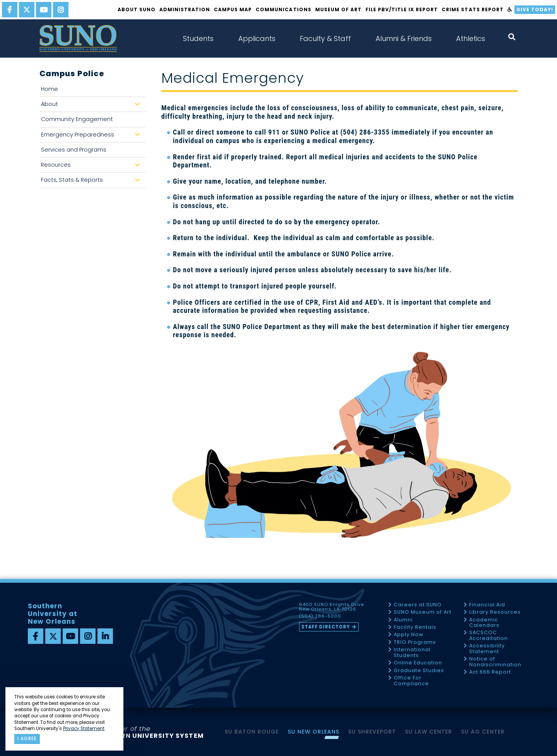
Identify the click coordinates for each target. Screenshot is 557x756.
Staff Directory (326, 627)
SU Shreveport (372, 732)
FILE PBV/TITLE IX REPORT (402, 9)
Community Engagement (77, 119)
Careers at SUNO (418, 605)
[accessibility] (510, 10)
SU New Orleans (314, 732)
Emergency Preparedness (92, 137)
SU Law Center (429, 732)
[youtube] (44, 10)
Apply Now (408, 635)
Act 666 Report (490, 672)
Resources (92, 167)
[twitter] (27, 10)
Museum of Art (338, 9)
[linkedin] (105, 636)
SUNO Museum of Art (423, 612)
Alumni (403, 620)
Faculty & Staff (325, 38)
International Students (412, 653)
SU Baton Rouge (252, 732)
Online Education (418, 663)
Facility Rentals (415, 627)
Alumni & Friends (404, 38)
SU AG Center (483, 732)
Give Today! (535, 9)
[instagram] (61, 10)
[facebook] (10, 10)
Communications (283, 9)
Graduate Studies (419, 671)
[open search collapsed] (512, 37)
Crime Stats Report (472, 9)
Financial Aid (487, 605)
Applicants (257, 38)
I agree (27, 739)
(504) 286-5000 (320, 616)
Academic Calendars (484, 623)
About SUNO (137, 9)
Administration (185, 9)
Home (50, 89)
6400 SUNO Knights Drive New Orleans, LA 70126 (331, 607)
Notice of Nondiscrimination (495, 662)
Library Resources (495, 612)
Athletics (471, 38)
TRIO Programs (415, 643)
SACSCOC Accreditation (489, 636)
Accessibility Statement (487, 649)
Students (198, 38)
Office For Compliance (411, 681)
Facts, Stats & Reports (92, 182)
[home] (78, 38)
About (92, 106)
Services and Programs (74, 150)
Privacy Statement (84, 729)
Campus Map (233, 9)
